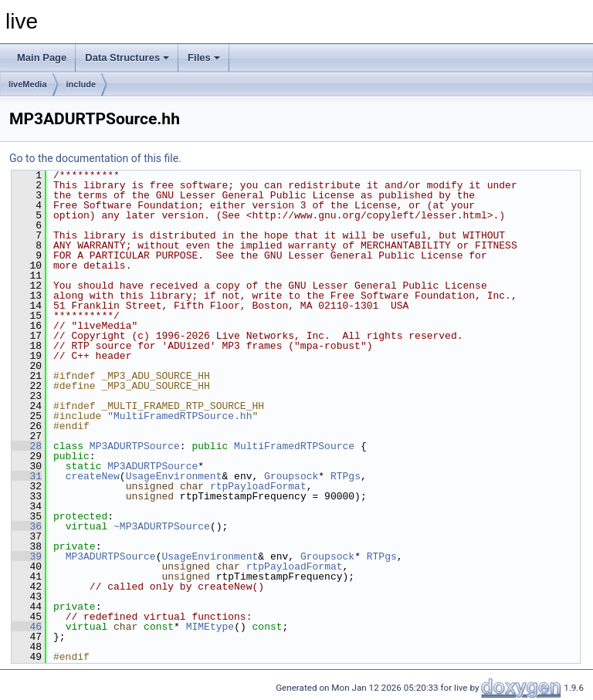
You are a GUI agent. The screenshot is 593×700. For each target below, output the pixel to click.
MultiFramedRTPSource (294, 446)
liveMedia (28, 84)
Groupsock (291, 476)
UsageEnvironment (174, 476)
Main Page (42, 57)
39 (27, 556)
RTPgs (346, 476)
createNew (93, 476)
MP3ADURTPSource (135, 446)
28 (27, 446)
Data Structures (127, 57)
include (81, 84)
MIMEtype (210, 627)
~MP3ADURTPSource (162, 526)
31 (27, 476)
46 (27, 627)
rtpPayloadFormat (258, 486)
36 (27, 526)
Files (204, 57)
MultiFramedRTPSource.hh (183, 416)
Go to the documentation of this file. (95, 158)
